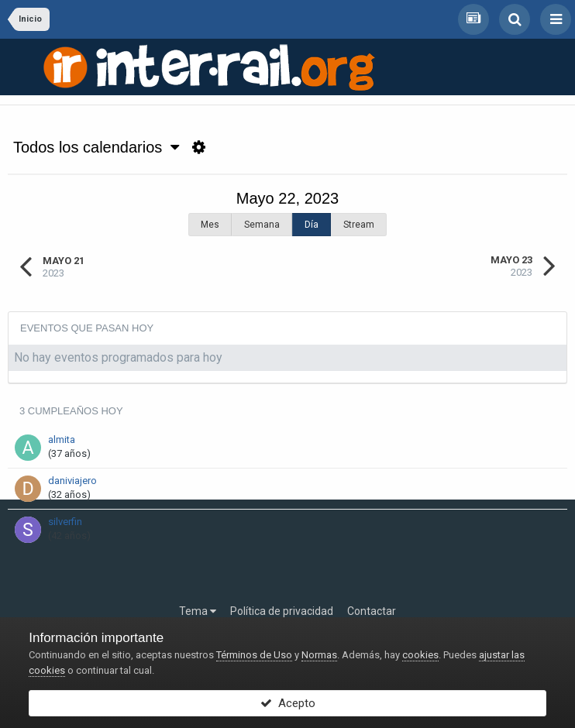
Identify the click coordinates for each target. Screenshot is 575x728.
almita (62, 440)
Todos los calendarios (96, 147)
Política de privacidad (282, 611)
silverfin (65, 522)
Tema (198, 611)
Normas (319, 655)
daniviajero (72, 481)
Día (312, 225)
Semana (262, 225)
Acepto (288, 703)
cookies (420, 655)
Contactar (372, 611)
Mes (210, 225)
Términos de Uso (254, 655)
